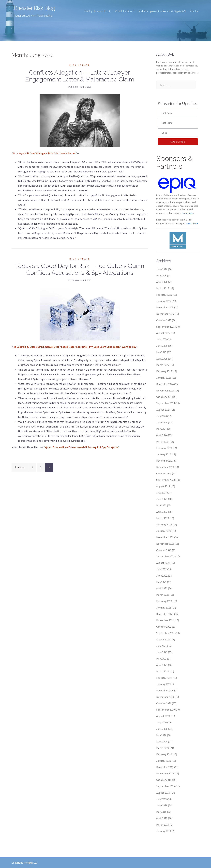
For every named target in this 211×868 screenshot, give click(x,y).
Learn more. (188, 213)
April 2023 (162, 512)
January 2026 (164, 301)
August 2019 (163, 793)
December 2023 (165, 461)
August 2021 (163, 639)
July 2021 (161, 646)
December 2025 (165, 307)
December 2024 (165, 384)
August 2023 (163, 486)
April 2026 (162, 282)
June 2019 (162, 805)
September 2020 (166, 710)
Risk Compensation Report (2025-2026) (162, 11)
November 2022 (165, 544)
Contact (195, 11)
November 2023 (165, 467)
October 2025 (164, 320)
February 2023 (164, 524)
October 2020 (164, 703)
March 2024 (163, 441)
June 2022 (162, 576)
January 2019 (164, 831)
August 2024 (163, 410)
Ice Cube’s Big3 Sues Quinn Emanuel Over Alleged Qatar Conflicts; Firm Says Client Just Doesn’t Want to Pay (74, 347)
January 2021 (164, 684)
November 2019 (165, 773)
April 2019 (162, 818)
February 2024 (164, 448)
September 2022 (166, 556)
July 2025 (161, 339)
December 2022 (165, 537)
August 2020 (163, 716)
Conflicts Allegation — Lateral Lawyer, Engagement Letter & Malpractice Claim (80, 76)
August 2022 (163, 563)
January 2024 (164, 454)
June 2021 (162, 652)
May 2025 (161, 352)
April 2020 (162, 741)
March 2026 (163, 288)
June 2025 (162, 346)
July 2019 (161, 799)
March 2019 (163, 825)
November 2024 (165, 390)
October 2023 (164, 473)
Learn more (192, 223)
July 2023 (161, 492)
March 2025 (163, 365)
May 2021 (161, 659)
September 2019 (166, 786)
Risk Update (80, 65)
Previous (20, 467)
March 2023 (163, 518)
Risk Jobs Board (125, 11)
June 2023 (162, 499)
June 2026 (162, 269)
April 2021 (162, 665)
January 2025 (164, 378)
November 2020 (165, 697)
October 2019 (164, 780)
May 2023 (161, 505)
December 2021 (165, 614)
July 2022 (161, 569)
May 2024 (161, 429)
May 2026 (161, 275)
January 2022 (164, 608)
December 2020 (165, 690)
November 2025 (165, 314)
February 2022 (164, 601)
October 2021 (164, 627)
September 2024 (166, 403)
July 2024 (161, 416)
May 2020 (161, 735)
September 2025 (166, 327)
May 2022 (161, 582)
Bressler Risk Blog (35, 8)
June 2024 (162, 422)
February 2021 (164, 678)
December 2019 (165, 767)
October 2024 (164, 397)
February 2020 (164, 754)
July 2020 (161, 722)
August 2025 (163, 333)
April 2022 (162, 588)
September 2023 (166, 480)
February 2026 (164, 295)
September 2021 (166, 633)
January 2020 (164, 761)
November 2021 (165, 620)
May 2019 (161, 812)
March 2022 (163, 595)
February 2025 (164, 371)
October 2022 (164, 550)
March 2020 (163, 748)
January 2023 (164, 531)
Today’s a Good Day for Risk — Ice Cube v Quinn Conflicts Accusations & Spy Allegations (80, 269)
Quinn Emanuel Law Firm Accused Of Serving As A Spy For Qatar (82, 447)
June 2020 (162, 729)
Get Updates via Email (97, 11)
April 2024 (162, 435)
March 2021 (163, 671)
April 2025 (162, 359)
